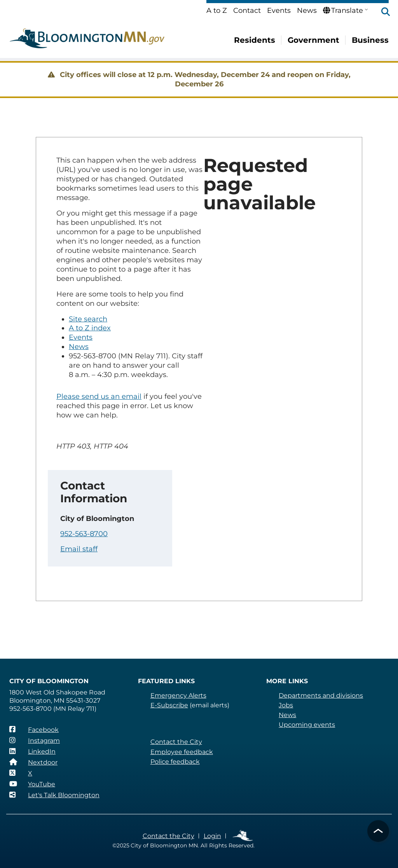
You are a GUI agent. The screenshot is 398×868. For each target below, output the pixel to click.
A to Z (217, 11)
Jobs (286, 705)
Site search (88, 319)
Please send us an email (99, 396)
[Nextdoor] (33, 762)
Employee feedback (182, 752)
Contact (247, 11)
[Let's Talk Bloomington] (54, 795)
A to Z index (90, 328)
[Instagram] (35, 740)
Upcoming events (307, 725)
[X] (21, 773)
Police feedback (175, 762)
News (307, 11)
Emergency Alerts (178, 695)
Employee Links (243, 836)
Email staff (79, 549)
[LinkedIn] (32, 751)
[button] (382, 12)
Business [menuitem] (370, 40)
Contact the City (176, 742)
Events (279, 11)
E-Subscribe (169, 705)
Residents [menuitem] (255, 40)
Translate (343, 11)
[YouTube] (32, 784)
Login (212, 836)
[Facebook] (34, 729)
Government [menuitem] (313, 40)
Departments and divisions (321, 695)
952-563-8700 (84, 534)
